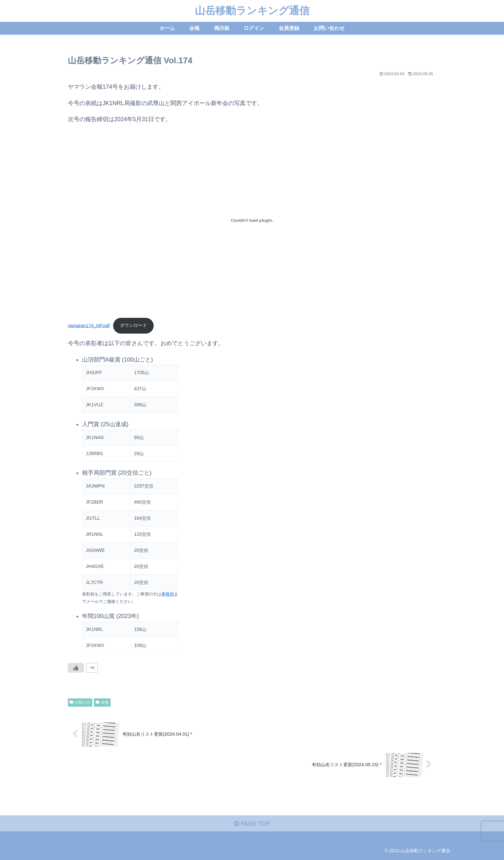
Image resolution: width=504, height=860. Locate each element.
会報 (102, 702)
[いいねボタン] (76, 668)
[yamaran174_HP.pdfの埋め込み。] (252, 220)
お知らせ (80, 702)
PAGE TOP (252, 824)
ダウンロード (133, 325)
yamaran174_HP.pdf (89, 325)
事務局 (168, 594)
